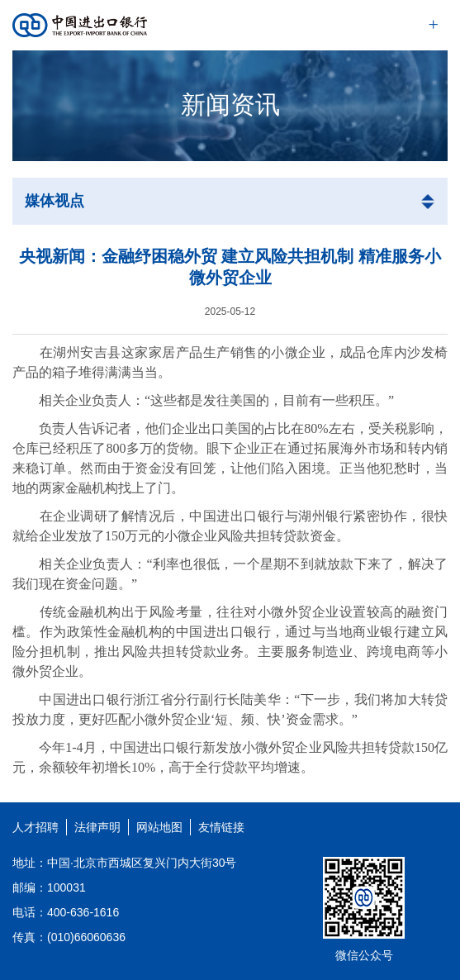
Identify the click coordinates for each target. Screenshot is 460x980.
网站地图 (159, 827)
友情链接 (221, 827)
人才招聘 (36, 827)
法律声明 (97, 827)
